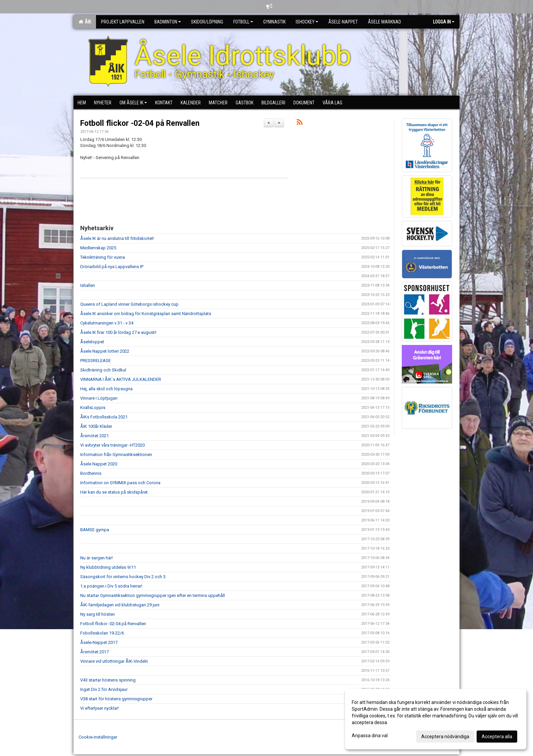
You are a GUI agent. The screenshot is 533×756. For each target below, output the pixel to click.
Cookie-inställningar (98, 737)
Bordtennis (91, 473)
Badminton (168, 22)
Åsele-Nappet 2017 (99, 642)
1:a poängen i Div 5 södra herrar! (111, 586)
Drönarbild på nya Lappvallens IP (112, 267)
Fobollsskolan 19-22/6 (102, 633)
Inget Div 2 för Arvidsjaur (104, 689)
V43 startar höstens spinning (108, 680)
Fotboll (243, 22)
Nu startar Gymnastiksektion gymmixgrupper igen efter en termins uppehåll (153, 595)
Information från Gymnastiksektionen (116, 455)
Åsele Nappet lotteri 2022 (105, 351)
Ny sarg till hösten (98, 614)
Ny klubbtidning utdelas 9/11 (108, 567)
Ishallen (88, 285)
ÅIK (85, 22)
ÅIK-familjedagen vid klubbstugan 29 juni (120, 605)
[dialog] (436, 719)
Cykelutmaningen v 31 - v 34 (107, 323)
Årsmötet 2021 (94, 436)
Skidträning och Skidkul (103, 370)
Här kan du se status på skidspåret (114, 492)
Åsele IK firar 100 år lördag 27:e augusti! (118, 332)
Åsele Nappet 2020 (99, 464)
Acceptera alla (497, 737)
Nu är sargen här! (96, 558)
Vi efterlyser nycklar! (100, 708)
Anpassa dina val (370, 736)
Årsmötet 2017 (94, 652)
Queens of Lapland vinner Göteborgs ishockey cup (129, 304)
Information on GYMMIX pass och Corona (120, 483)
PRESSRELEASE (95, 361)
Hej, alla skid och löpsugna (106, 389)
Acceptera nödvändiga (445, 737)
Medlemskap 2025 (98, 248)
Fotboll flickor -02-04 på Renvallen (140, 123)
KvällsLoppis (93, 408)
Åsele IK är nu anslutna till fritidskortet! (117, 238)
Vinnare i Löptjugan (99, 398)
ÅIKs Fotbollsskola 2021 (104, 417)
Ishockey (307, 22)
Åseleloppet (92, 342)
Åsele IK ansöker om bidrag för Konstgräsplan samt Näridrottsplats (146, 314)
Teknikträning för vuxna (103, 257)
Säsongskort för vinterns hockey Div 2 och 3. (123, 577)
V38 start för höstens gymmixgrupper (116, 699)
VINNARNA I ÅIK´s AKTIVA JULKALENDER (121, 379)
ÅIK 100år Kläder (96, 426)
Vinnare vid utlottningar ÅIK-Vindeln (114, 661)
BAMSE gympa (95, 530)
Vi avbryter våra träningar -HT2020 (112, 445)
